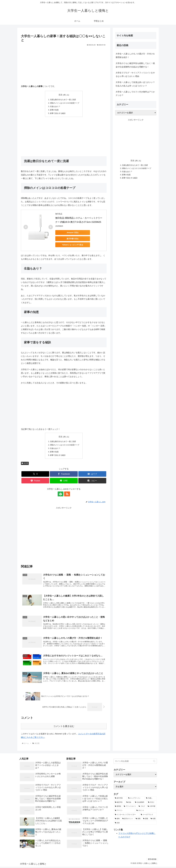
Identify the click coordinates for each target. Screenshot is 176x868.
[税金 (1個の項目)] (129, 803)
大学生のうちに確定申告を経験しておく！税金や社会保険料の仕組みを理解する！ (135, 65)
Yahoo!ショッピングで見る (73, 245)
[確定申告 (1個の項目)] (119, 803)
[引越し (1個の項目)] (151, 799)
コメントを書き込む (64, 727)
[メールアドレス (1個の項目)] (148, 816)
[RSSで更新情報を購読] (67, 495)
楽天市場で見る (72, 239)
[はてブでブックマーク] (92, 475)
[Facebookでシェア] (64, 475)
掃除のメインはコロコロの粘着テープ (65, 103)
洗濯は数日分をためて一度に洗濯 (63, 100)
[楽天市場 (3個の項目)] (120, 799)
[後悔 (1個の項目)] (117, 820)
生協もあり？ (55, 107)
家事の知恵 (54, 110)
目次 (61, 95)
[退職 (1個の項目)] (146, 820)
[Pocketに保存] (35, 482)
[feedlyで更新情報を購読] (61, 495)
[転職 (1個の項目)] (153, 820)
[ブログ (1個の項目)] (142, 808)
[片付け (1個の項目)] (152, 803)
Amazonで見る (72, 233)
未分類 (25, 464)
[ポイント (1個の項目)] (146, 812)
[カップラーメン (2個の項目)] (136, 799)
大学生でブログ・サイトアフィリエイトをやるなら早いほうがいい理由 (135, 74)
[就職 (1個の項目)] (138, 820)
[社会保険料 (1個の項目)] (140, 803)
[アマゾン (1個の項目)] (124, 812)
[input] (135, 762)
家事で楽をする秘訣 (58, 114)
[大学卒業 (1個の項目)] (152, 808)
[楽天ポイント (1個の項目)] (128, 820)
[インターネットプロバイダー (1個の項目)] (127, 816)
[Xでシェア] (35, 475)
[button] (92, 482)
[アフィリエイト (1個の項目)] (130, 808)
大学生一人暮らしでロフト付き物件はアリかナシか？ (135, 94)
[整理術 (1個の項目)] (118, 808)
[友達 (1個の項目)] (135, 824)
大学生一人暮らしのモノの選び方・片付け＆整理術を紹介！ (135, 56)
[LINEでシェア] (64, 482)
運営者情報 (152, 860)
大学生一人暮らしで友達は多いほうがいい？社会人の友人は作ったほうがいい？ (135, 84)
